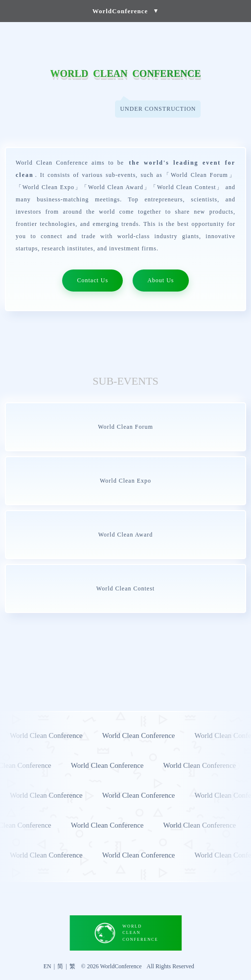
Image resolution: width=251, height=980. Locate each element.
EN (47, 966)
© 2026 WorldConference (112, 966)
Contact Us (92, 280)
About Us (160, 280)
